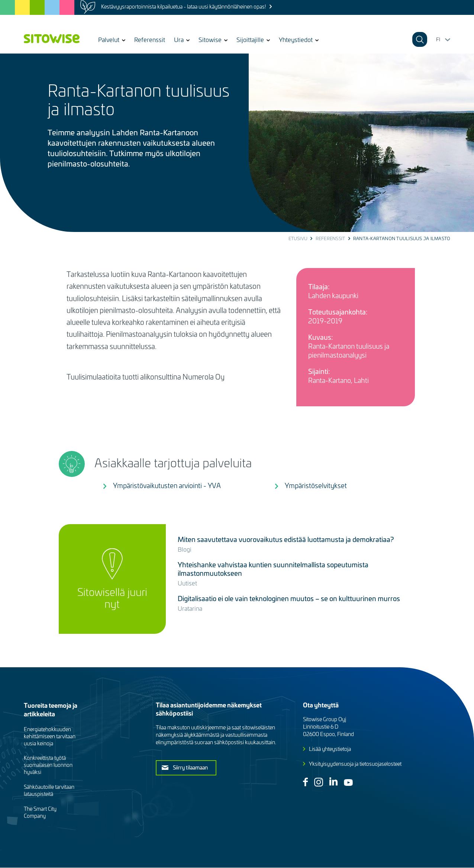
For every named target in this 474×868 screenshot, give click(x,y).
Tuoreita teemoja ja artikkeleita (51, 709)
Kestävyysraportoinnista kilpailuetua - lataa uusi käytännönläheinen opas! (183, 7)
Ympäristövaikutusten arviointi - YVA (167, 485)
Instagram (319, 782)
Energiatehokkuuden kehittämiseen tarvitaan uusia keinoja (50, 736)
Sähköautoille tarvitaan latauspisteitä (49, 790)
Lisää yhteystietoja (330, 749)
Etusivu (298, 238)
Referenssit (150, 39)
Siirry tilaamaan (190, 767)
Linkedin (333, 781)
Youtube (348, 783)
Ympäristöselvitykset (316, 485)
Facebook (305, 782)
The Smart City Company (40, 812)
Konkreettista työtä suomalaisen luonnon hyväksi (48, 765)
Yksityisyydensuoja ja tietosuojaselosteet (355, 764)
